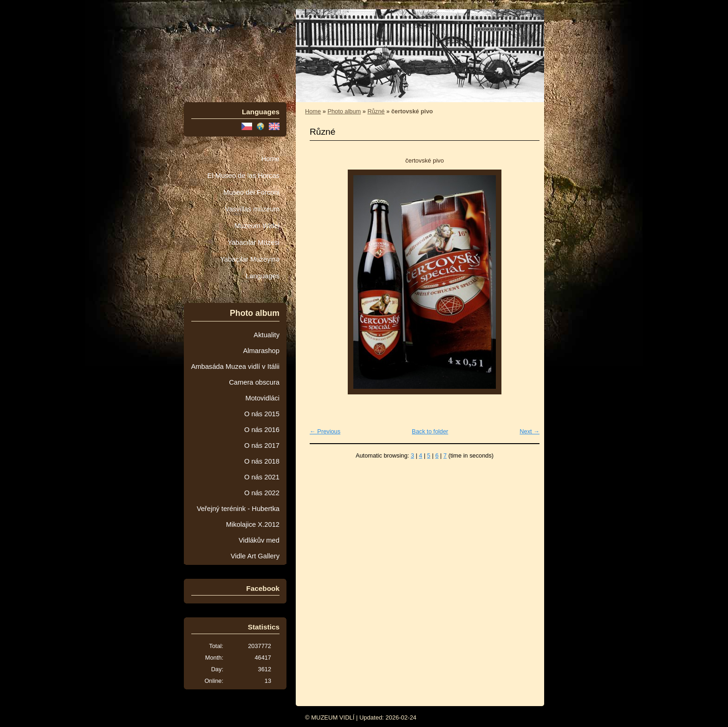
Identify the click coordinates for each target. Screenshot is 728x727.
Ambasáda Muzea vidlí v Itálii (235, 367)
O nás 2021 (262, 477)
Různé (376, 111)
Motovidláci (262, 398)
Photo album (344, 111)
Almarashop (261, 351)
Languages (263, 276)
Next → (530, 431)
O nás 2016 (262, 430)
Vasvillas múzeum (252, 209)
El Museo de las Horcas (244, 176)
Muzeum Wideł (257, 226)
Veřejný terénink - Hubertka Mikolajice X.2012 (238, 517)
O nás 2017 (262, 445)
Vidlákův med (259, 540)
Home (270, 159)
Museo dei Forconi (251, 192)
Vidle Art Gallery (255, 556)
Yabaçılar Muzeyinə (250, 259)
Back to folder (430, 431)
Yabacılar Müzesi (253, 242)
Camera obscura (254, 382)
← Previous (325, 431)
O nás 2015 (262, 414)
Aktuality (266, 335)
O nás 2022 (262, 493)
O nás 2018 (262, 461)
